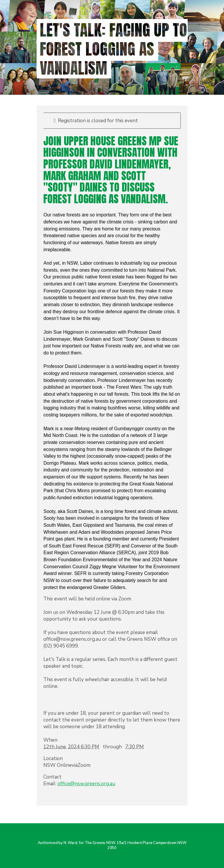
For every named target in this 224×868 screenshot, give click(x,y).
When (50, 740)
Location (53, 758)
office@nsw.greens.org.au (86, 784)
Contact (52, 777)
